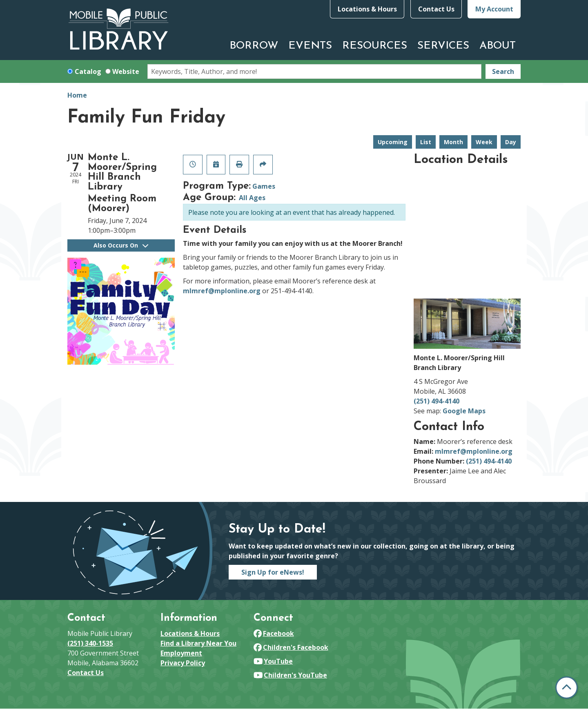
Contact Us (436, 9)
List (426, 142)
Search (503, 71)
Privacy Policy (183, 663)
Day (511, 142)
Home (77, 95)
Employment (181, 653)
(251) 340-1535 (90, 643)
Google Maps (464, 411)
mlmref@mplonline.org (222, 291)
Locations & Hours (367, 9)
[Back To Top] (567, 688)
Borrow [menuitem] (254, 46)
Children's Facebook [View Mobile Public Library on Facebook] (291, 647)
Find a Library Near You (198, 643)
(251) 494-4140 (437, 401)
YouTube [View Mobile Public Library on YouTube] (273, 661)
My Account (494, 9)
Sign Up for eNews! (273, 572)
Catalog (88, 71)
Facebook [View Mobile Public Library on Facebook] (274, 633)
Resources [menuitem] (375, 46)
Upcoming (393, 142)
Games (264, 186)
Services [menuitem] (443, 46)
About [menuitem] (498, 46)
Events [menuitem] (310, 46)
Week (484, 142)
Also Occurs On (121, 245)
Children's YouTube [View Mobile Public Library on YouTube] (290, 675)
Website (126, 71)
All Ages (252, 198)
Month (453, 142)
